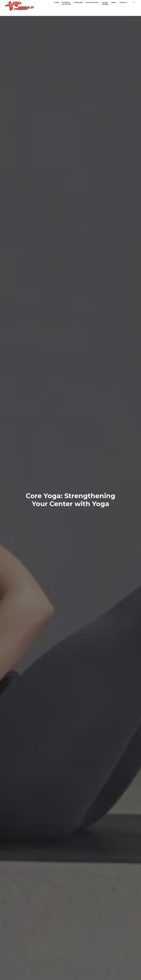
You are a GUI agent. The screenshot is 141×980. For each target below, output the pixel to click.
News (114, 3)
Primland (78, 3)
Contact (123, 3)
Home (56, 3)
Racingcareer (105, 3)
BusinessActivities (66, 3)
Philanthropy (92, 3)
